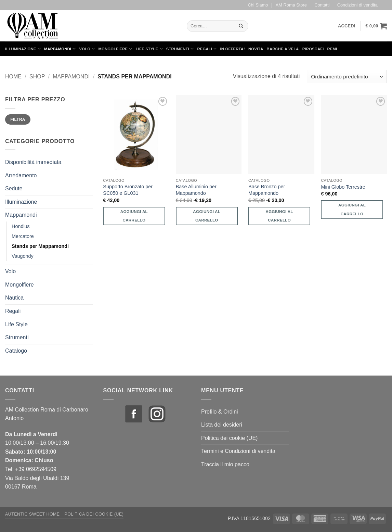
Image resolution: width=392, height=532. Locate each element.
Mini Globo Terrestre (343, 187)
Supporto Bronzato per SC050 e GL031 (128, 190)
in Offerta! (233, 49)
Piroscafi (313, 49)
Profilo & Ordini (220, 412)
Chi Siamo (258, 5)
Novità (256, 49)
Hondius (21, 226)
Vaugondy (23, 256)
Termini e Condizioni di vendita (238, 451)
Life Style (149, 49)
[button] (347, 26)
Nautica (14, 298)
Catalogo (16, 351)
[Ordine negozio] (347, 77)
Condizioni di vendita (357, 5)
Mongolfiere (115, 49)
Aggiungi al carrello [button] (134, 216)
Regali (207, 49)
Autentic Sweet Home (32, 514)
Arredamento (21, 175)
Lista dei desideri (222, 425)
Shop (37, 77)
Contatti (322, 5)
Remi (332, 49)
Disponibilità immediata (33, 162)
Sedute (14, 188)
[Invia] (241, 26)
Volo (87, 49)
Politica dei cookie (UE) (229, 438)
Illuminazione (23, 49)
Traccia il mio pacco (225, 464)
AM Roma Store (291, 5)
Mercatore (23, 236)
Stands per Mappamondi (40, 246)
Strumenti (180, 49)
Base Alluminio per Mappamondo (196, 190)
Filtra (18, 119)
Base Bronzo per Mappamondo (267, 190)
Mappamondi (60, 49)
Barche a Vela (283, 49)
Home (13, 77)
